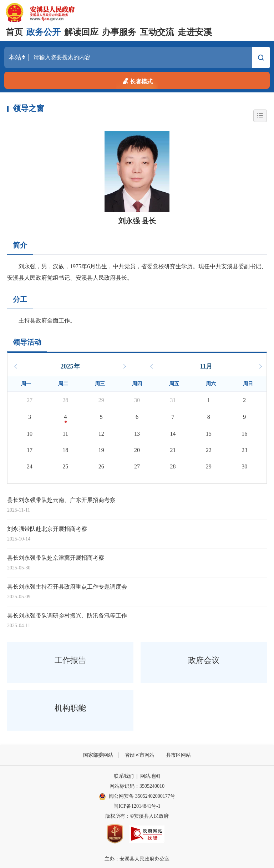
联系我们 (124, 776)
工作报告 (70, 660)
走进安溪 (195, 32)
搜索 (261, 59)
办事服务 (119, 32)
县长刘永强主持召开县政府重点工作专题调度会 (67, 587)
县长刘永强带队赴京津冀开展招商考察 (56, 558)
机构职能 (70, 708)
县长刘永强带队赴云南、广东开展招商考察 (61, 500)
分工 (20, 299)
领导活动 (27, 342)
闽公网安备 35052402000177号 (137, 797)
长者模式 (137, 80)
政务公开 (44, 32)
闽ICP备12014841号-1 (137, 806)
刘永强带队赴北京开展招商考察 (47, 529)
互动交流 (157, 32)
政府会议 (204, 660)
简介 (20, 245)
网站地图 (150, 776)
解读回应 (81, 32)
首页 (14, 32)
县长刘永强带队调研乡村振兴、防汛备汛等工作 (67, 616)
